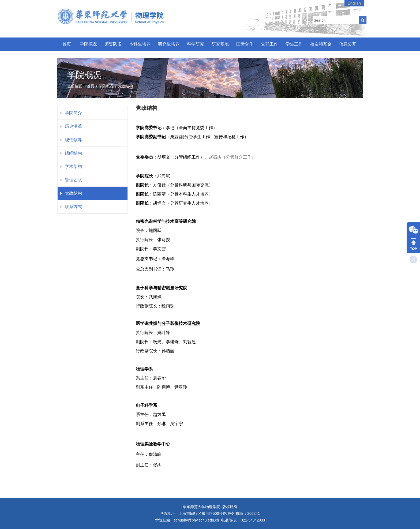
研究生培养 (169, 44)
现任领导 (73, 140)
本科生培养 (140, 44)
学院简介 (73, 113)
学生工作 (294, 44)
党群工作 (269, 44)
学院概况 (88, 44)
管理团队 (73, 180)
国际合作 (245, 44)
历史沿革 (73, 126)
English (354, 3)
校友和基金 (321, 44)
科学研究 (196, 44)
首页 (67, 44)
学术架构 (73, 166)
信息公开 (348, 44)
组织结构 (73, 153)
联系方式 (73, 207)
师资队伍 (113, 44)
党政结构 (125, 86)
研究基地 (220, 44)
